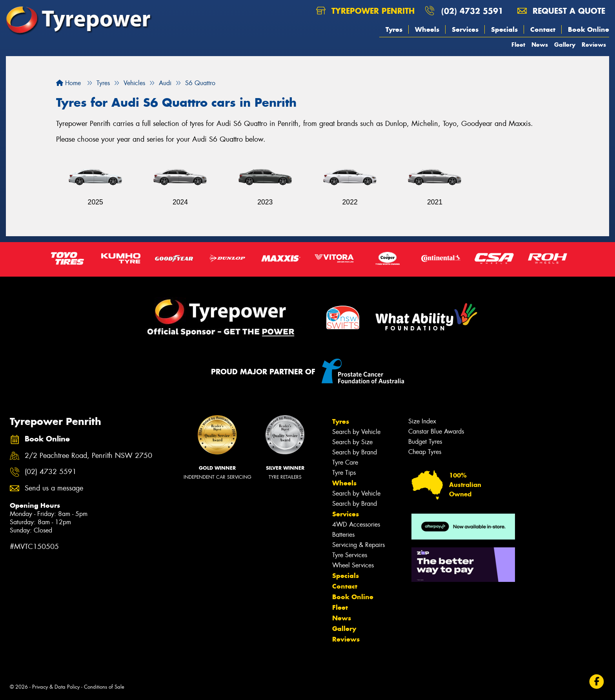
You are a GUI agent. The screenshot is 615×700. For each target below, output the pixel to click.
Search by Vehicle (356, 432)
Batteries (343, 535)
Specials (504, 29)
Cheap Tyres (425, 452)
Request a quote (561, 11)
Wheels (427, 29)
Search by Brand (355, 452)
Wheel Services (353, 565)
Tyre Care (345, 462)
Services (465, 29)
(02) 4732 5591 (472, 11)
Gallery (565, 45)
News (540, 45)
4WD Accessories (356, 524)
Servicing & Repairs (358, 545)
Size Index (422, 421)
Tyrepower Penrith (365, 11)
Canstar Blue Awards (436, 431)
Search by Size (352, 442)
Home (68, 83)
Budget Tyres (425, 442)
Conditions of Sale (104, 687)
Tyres (394, 29)
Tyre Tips (344, 473)
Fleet (518, 45)
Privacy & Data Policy (56, 687)
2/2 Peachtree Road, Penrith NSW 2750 (88, 456)
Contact (543, 29)
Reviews (594, 45)
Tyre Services (350, 555)
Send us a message (54, 488)
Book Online (589, 29)
